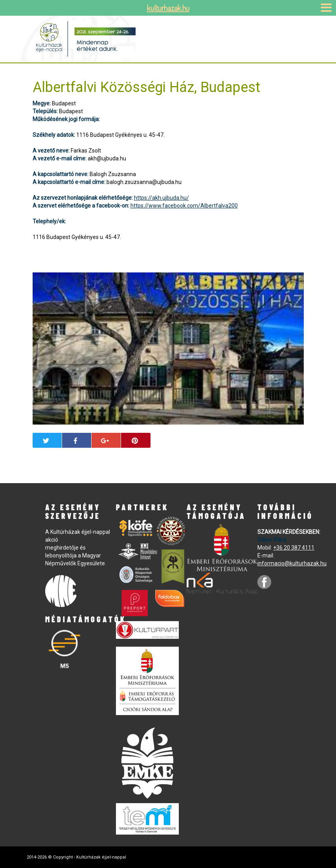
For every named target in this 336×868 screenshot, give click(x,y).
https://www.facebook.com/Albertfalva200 (184, 206)
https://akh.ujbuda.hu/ (162, 198)
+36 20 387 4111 (294, 548)
